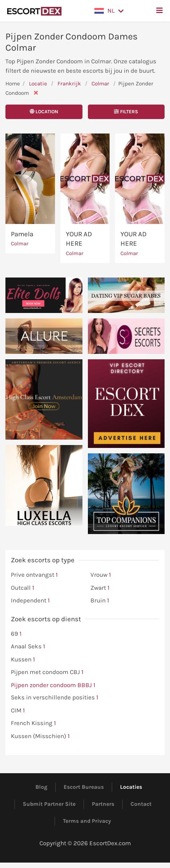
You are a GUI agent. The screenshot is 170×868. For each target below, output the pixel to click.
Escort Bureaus (84, 787)
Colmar (101, 84)
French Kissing (33, 723)
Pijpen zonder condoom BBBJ (53, 685)
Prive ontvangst (34, 575)
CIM (18, 711)
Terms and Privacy (87, 821)
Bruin (100, 601)
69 (16, 634)
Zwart (100, 588)
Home (13, 84)
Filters (126, 112)
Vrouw (101, 575)
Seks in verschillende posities (55, 698)
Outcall (23, 588)
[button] (109, 11)
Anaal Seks (28, 647)
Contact (141, 804)
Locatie (38, 84)
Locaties (131, 787)
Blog (41, 787)
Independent (30, 601)
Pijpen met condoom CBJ (47, 672)
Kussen (23, 660)
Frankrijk (69, 84)
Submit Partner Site (49, 804)
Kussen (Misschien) (40, 736)
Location (44, 112)
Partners (103, 804)
